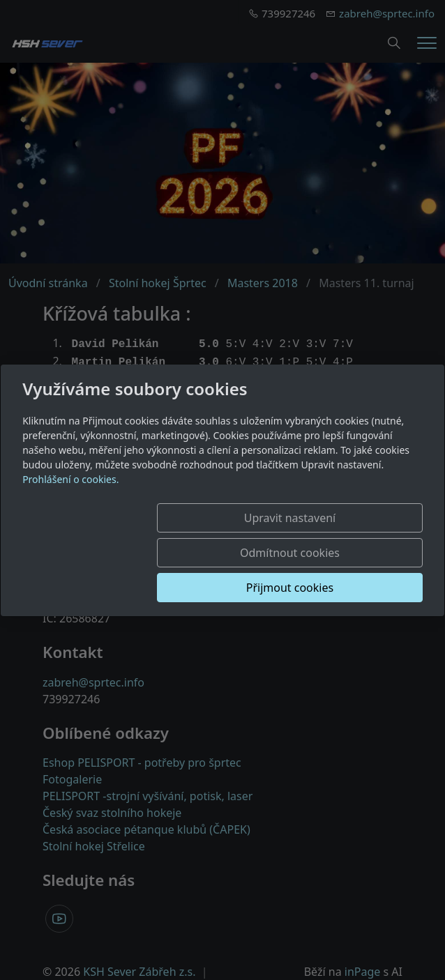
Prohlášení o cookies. (70, 497)
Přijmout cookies (355, 570)
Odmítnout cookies (355, 535)
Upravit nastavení (216, 535)
